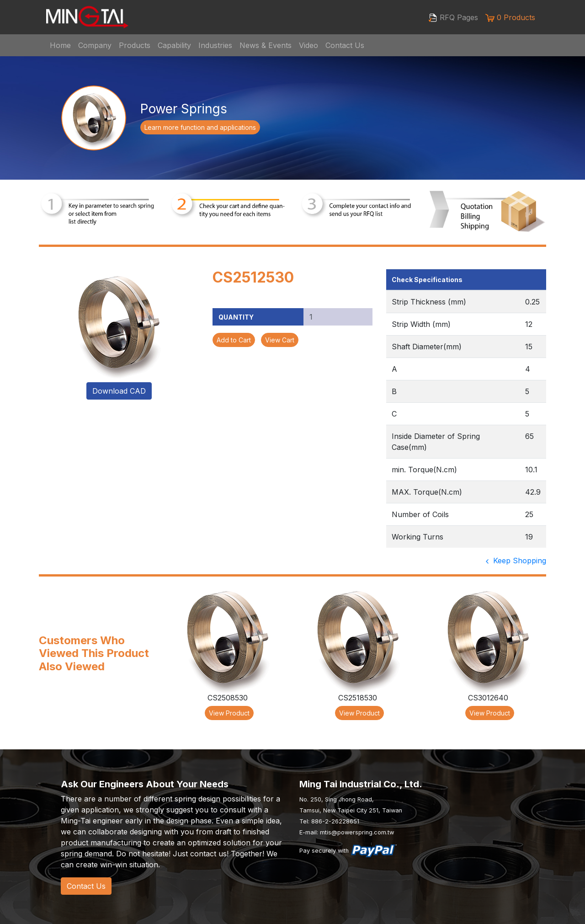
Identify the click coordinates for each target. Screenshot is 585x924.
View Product (229, 713)
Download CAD (119, 391)
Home (60, 45)
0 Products (510, 18)
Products (135, 45)
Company (95, 45)
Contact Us (345, 45)
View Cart (280, 340)
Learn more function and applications (200, 127)
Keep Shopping (515, 561)
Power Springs (184, 109)
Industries (215, 45)
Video (308, 45)
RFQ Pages (453, 18)
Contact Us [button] (86, 886)
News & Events (266, 45)
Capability (174, 45)
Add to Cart (234, 340)
